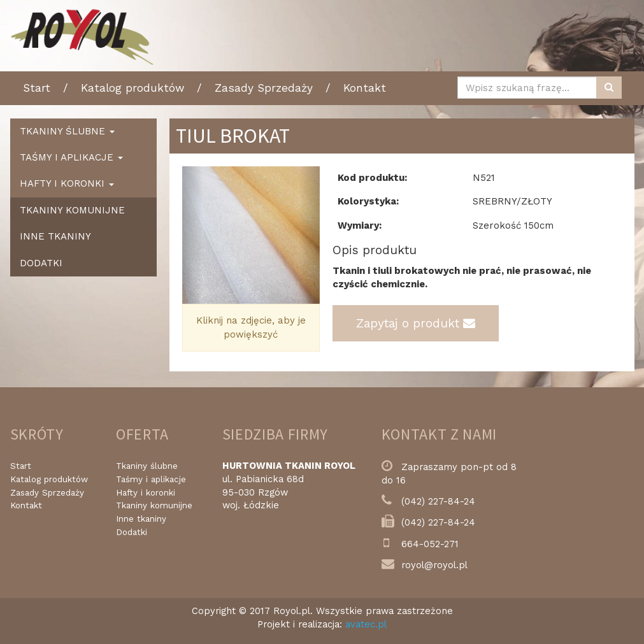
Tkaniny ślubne (147, 466)
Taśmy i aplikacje (151, 479)
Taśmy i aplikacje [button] (71, 157)
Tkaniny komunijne (72, 210)
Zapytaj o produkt (416, 323)
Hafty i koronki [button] (67, 183)
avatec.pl (366, 624)
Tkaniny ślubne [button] (67, 131)
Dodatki (41, 263)
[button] (192, 235)
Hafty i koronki (146, 493)
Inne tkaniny (55, 236)
